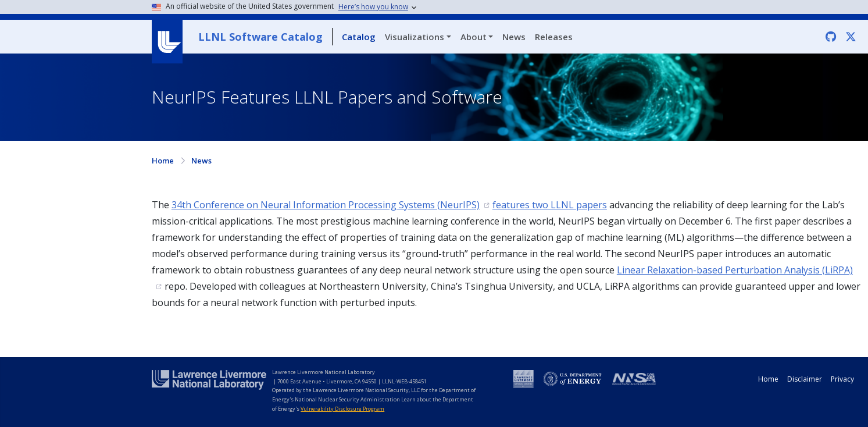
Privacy (842, 379)
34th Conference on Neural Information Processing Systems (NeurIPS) (326, 205)
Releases (554, 37)
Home (163, 161)
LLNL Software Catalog (260, 37)
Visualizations (415, 37)
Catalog (359, 37)
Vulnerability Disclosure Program (342, 409)
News (514, 37)
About (474, 37)
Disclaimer (805, 379)
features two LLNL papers (550, 205)
